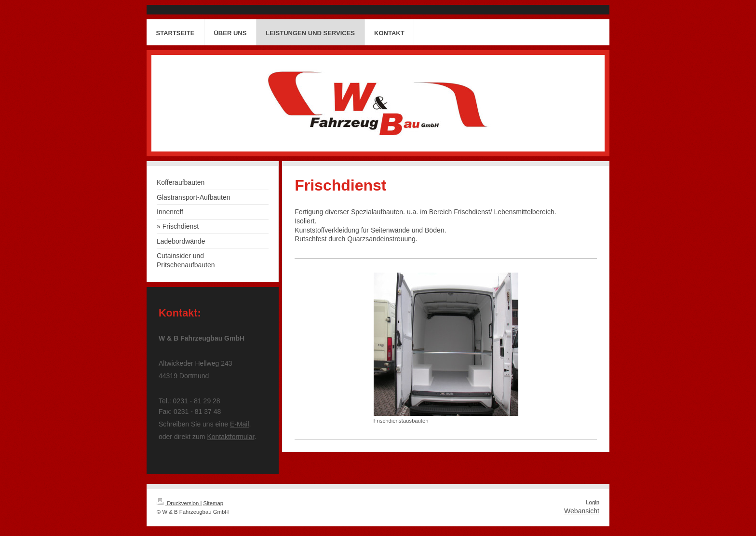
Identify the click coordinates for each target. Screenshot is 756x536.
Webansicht (582, 511)
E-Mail (240, 424)
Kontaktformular (230, 437)
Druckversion (178, 503)
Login (593, 502)
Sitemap (214, 503)
